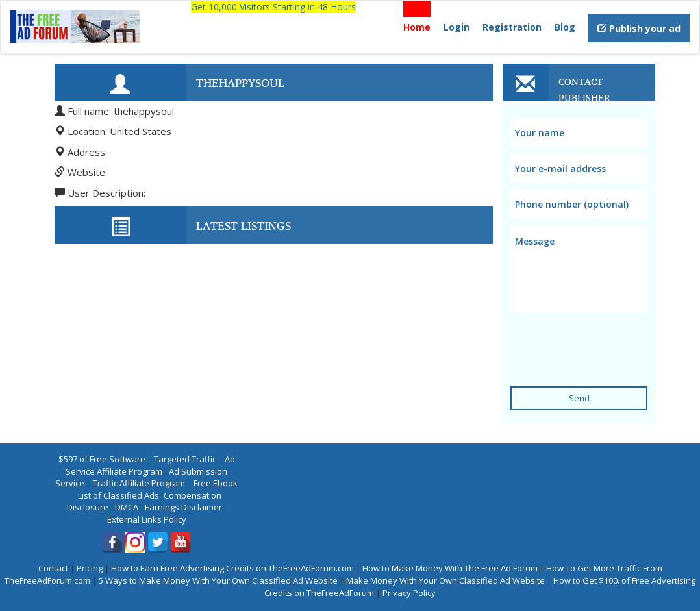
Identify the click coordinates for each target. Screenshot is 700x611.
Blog (565, 27)
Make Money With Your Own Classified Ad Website (445, 580)
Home (417, 27)
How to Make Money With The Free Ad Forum (450, 568)
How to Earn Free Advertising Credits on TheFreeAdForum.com (232, 568)
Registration (512, 27)
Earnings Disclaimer (183, 507)
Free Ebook (216, 483)
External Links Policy (147, 519)
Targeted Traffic (185, 459)
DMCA (127, 507)
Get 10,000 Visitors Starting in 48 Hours (273, 7)
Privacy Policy (409, 593)
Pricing (90, 568)
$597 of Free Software (102, 459)
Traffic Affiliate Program (139, 483)
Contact (53, 568)
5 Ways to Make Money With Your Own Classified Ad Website (218, 580)
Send (579, 398)
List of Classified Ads (119, 495)
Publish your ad (639, 28)
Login (456, 27)
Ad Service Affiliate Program (150, 465)
